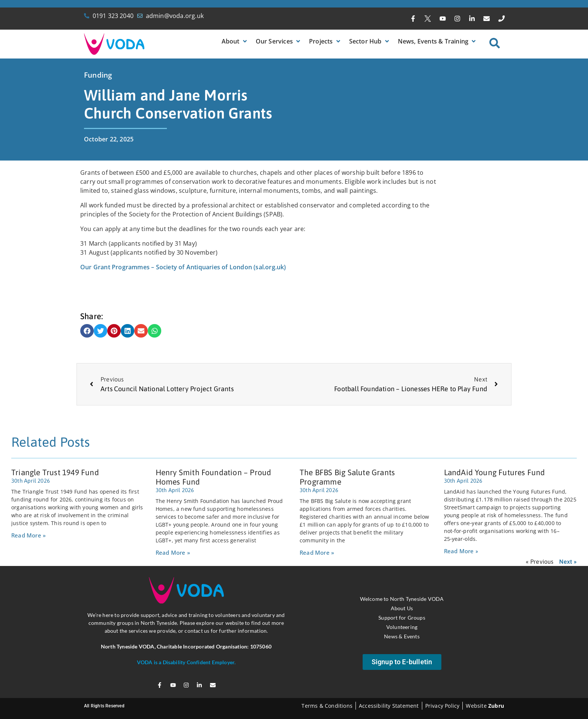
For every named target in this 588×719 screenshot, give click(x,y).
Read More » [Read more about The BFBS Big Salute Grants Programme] (317, 552)
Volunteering (402, 627)
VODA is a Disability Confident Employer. (186, 662)
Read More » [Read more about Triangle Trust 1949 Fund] (28, 535)
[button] (235, 41)
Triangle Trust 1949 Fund (55, 472)
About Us (402, 608)
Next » (568, 561)
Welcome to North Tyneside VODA (402, 599)
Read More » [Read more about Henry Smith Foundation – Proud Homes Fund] (173, 552)
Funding (98, 75)
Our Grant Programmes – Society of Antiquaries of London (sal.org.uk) (183, 267)
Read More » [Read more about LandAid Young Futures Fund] (461, 551)
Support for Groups (402, 618)
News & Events (402, 636)
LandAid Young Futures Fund (495, 472)
